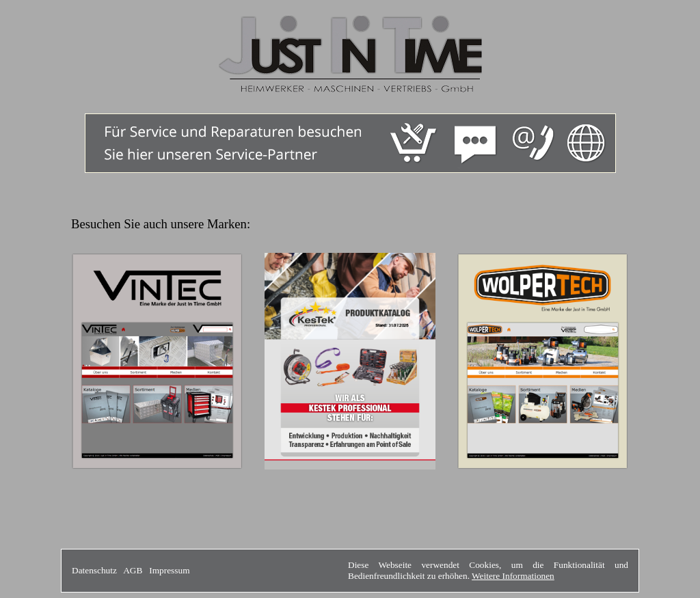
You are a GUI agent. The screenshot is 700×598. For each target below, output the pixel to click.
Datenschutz (94, 570)
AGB (133, 570)
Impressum (169, 570)
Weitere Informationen (513, 576)
